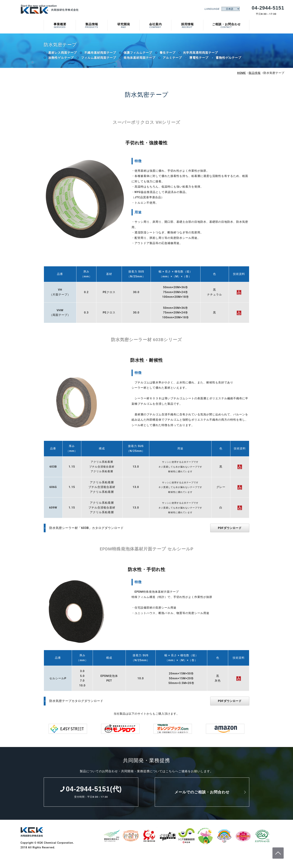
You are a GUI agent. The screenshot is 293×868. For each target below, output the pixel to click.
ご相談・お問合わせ (226, 25)
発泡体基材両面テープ (139, 60)
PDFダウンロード (230, 530)
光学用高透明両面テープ (200, 55)
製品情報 (92, 25)
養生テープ (168, 55)
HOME (242, 75)
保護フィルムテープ (138, 55)
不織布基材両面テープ (100, 55)
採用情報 (187, 25)
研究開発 (123, 25)
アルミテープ (172, 60)
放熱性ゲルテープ (61, 60)
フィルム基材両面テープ (99, 60)
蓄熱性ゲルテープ (229, 60)
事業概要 (60, 25)
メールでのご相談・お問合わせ (202, 794)
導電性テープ (199, 60)
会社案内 (155, 25)
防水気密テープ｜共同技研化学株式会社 (50, 9)
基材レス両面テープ (63, 55)
